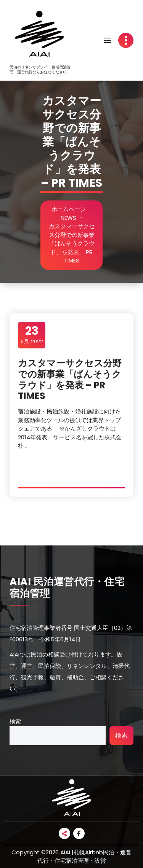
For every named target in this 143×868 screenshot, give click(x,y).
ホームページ (69, 209)
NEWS (69, 218)
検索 (15, 721)
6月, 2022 (32, 335)
